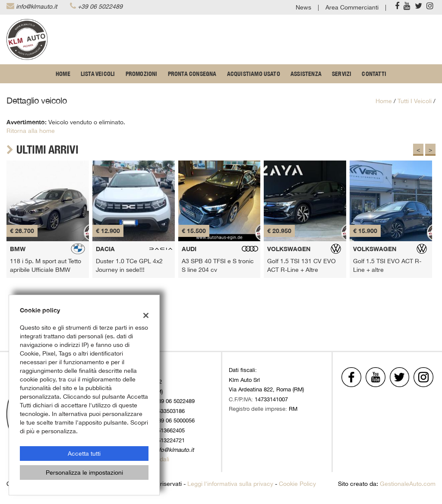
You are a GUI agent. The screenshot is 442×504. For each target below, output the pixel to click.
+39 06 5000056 (175, 420)
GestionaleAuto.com (408, 484)
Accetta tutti (84, 454)
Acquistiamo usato (254, 74)
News (303, 7)
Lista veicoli (98, 74)
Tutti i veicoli (415, 101)
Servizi (342, 74)
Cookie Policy (297, 484)
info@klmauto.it (36, 6)
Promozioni (142, 74)
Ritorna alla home (31, 131)
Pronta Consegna (192, 74)
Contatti (374, 74)
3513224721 (170, 440)
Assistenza (306, 74)
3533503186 (170, 411)
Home (63, 74)
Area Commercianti (352, 7)
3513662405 (170, 430)
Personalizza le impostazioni (84, 472)
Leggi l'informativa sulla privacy (230, 484)
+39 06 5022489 (100, 6)
